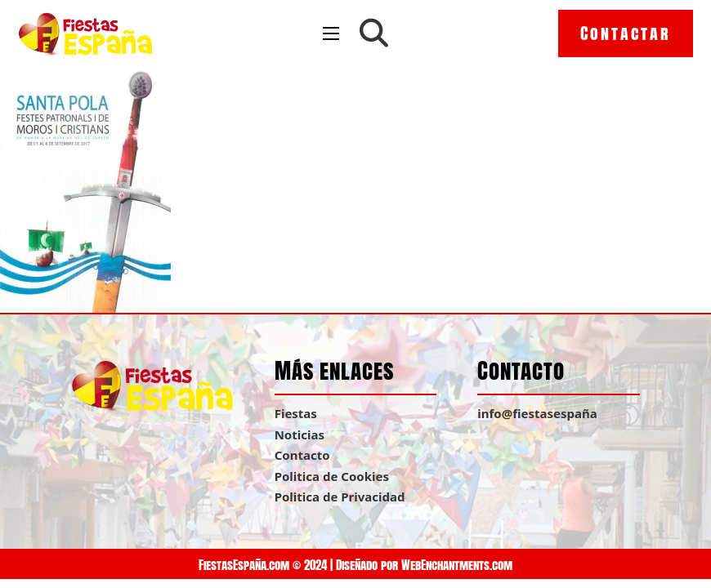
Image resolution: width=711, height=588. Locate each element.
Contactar (626, 33)
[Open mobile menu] (331, 33)
